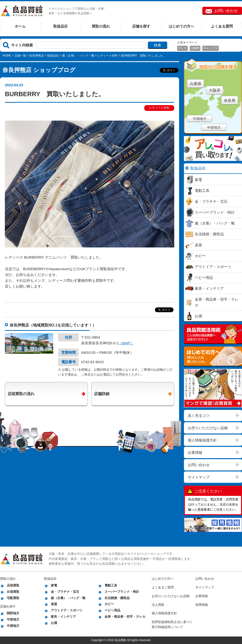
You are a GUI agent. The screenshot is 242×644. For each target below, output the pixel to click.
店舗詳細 (102, 394)
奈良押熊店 (37, 56)
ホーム (20, 26)
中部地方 (214, 127)
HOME (7, 56)
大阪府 (215, 90)
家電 (54, 585)
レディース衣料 (107, 56)
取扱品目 (60, 26)
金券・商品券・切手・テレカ (125, 617)
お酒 (54, 623)
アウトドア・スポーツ (67, 610)
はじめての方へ (181, 26)
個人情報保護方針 (202, 440)
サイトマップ (199, 477)
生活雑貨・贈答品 (117, 598)
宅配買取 (13, 598)
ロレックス (211, 48)
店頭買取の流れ (21, 394)
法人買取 (158, 605)
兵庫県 (196, 84)
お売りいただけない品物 (208, 428)
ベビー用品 (112, 610)
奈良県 (230, 100)
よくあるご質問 (163, 587)
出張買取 (13, 592)
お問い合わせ (226, 11)
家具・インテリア (63, 617)
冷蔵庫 (195, 48)
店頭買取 (13, 585)
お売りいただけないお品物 (171, 596)
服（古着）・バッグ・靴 (78, 56)
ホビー (109, 604)
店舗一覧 (20, 56)
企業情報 (195, 452)
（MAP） (126, 343)
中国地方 (200, 119)
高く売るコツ (199, 416)
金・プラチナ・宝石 (65, 592)
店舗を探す (141, 26)
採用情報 (202, 605)
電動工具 (111, 585)
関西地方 (13, 613)
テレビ (182, 48)
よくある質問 (222, 26)
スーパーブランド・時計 (122, 592)
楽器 (54, 604)
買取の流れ (101, 26)
